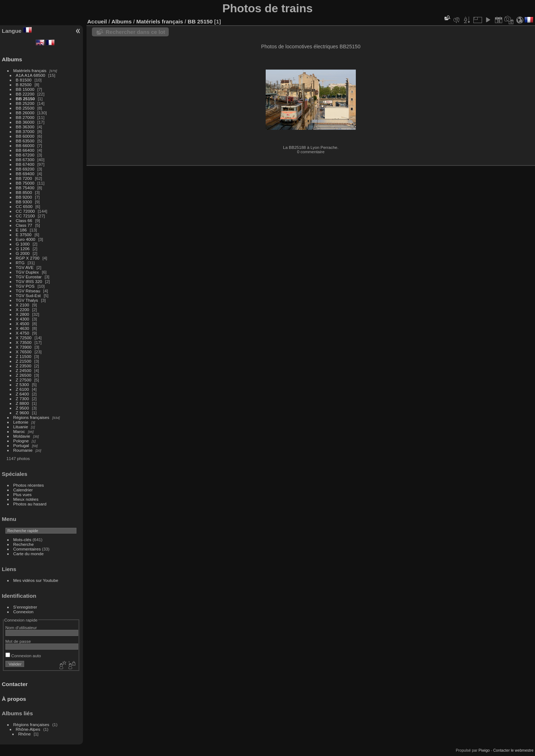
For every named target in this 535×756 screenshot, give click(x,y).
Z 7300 (23, 399)
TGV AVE (25, 267)
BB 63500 (25, 141)
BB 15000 (25, 89)
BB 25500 (25, 108)
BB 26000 (25, 113)
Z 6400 (23, 394)
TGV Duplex (27, 272)
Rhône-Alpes (28, 729)
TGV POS (25, 286)
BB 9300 (24, 202)
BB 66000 (25, 145)
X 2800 (23, 314)
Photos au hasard (30, 504)
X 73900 (24, 347)
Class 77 (24, 225)
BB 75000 (25, 183)
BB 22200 (25, 94)
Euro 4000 (26, 239)
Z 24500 (24, 370)
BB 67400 (25, 164)
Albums (12, 59)
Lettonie (21, 422)
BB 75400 (25, 188)
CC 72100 (25, 216)
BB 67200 (25, 155)
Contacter (15, 684)
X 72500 (24, 338)
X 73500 (24, 342)
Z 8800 (23, 403)
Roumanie (23, 450)
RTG (20, 263)
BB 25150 (25, 99)
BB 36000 (25, 122)
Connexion (23, 612)
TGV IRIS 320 (29, 281)
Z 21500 (24, 361)
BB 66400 (25, 150)
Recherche (24, 544)
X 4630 (23, 328)
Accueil (97, 21)
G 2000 (23, 253)
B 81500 (24, 80)
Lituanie (21, 427)
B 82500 (24, 85)
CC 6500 (24, 206)
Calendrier (23, 490)
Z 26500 (24, 375)
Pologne (21, 441)
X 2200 (23, 310)
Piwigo (484, 750)
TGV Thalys (27, 300)
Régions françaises (31, 417)
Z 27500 (24, 380)
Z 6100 (23, 389)
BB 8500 (24, 192)
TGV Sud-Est (28, 295)
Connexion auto (23, 656)
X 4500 (23, 324)
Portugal (21, 445)
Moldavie (22, 436)
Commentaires (27, 549)
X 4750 (23, 333)
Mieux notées (26, 499)
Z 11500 (24, 356)
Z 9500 (23, 408)
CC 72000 (25, 211)
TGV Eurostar (29, 277)
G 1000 (23, 244)
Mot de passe (18, 641)
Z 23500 (24, 366)
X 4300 (23, 319)
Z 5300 (23, 384)
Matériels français (30, 70)
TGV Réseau (28, 291)
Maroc (19, 431)
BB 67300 (25, 160)
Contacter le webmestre (513, 750)
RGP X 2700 (28, 258)
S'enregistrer (25, 607)
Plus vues (23, 494)
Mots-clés (22, 540)
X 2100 (23, 305)
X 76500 (24, 352)
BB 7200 (24, 178)
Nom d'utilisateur (21, 627)
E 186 (21, 230)
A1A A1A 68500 (31, 75)
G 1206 (23, 249)
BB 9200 (24, 197)
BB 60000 (25, 136)
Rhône (25, 734)
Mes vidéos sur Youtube (36, 580)
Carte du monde (28, 554)
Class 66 (24, 220)
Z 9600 (23, 413)
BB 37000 (25, 131)
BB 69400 (25, 174)
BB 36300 (25, 127)
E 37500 (24, 235)
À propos (14, 699)
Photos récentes (29, 485)
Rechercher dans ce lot (135, 32)
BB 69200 (25, 169)
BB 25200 (25, 103)
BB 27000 (25, 117)
